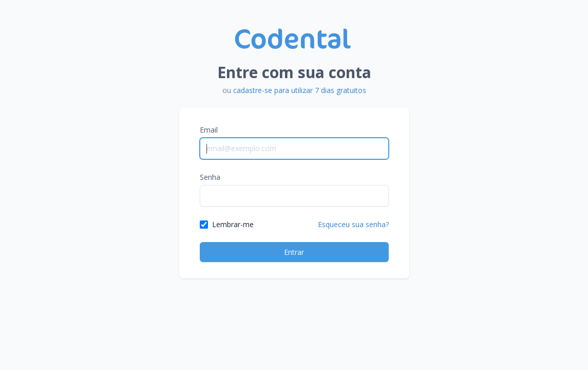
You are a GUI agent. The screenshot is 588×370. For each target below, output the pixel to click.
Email (209, 130)
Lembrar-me (233, 224)
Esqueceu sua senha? (353, 224)
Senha (210, 177)
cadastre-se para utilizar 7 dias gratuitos (300, 90)
